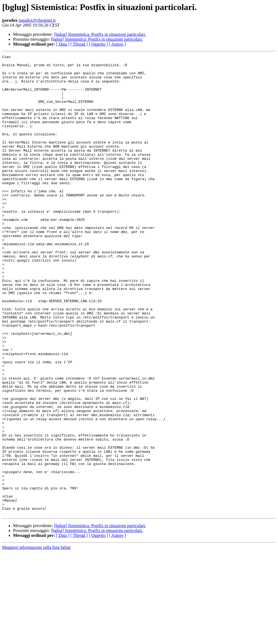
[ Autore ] (117, 44)
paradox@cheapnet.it (37, 20)
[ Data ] (63, 44)
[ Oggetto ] (98, 44)
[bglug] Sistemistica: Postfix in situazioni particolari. (100, 34)
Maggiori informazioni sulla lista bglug (36, 639)
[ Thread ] (79, 44)
